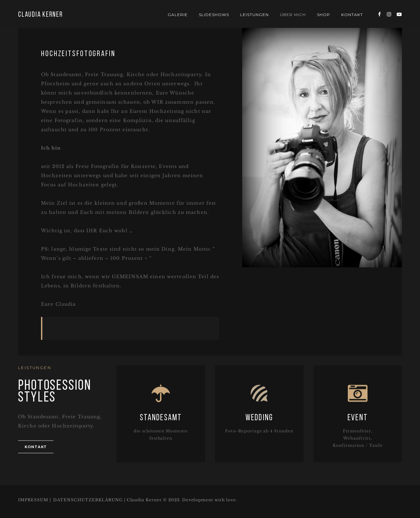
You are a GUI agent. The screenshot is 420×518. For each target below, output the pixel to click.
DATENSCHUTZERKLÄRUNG (88, 500)
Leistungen (254, 15)
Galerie (178, 15)
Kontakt (352, 15)
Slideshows (214, 15)
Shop (324, 15)
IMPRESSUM (33, 500)
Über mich (293, 15)
